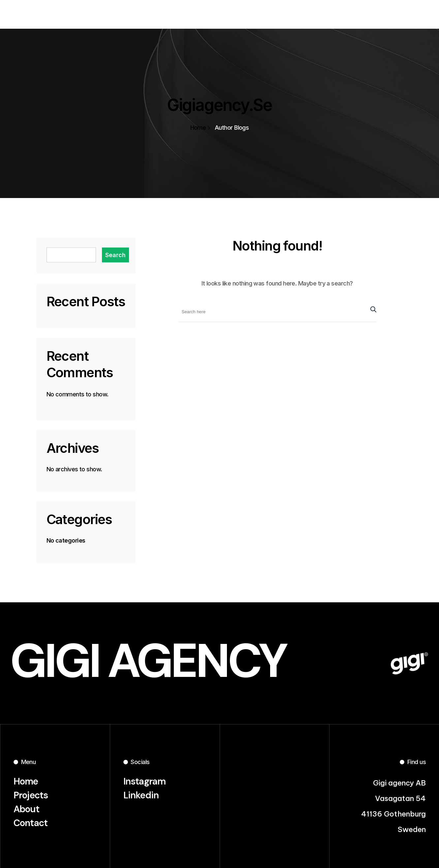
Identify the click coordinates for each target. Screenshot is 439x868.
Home (200, 128)
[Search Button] (372, 308)
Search (115, 255)
